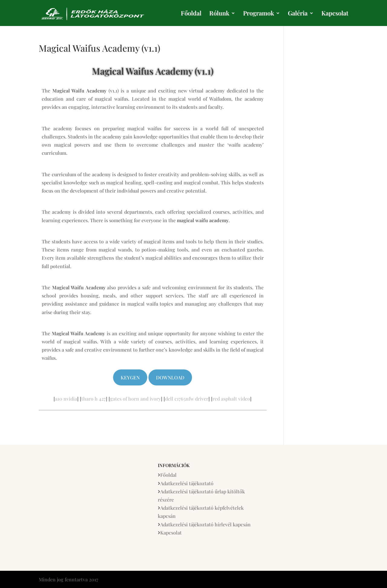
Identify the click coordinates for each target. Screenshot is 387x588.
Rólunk (219, 14)
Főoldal (191, 14)
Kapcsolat (335, 14)
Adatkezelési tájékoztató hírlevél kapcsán (205, 524)
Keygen (130, 377)
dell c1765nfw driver (187, 399)
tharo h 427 (94, 399)
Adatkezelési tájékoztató (187, 483)
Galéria (298, 14)
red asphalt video (231, 399)
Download (170, 377)
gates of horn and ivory (135, 399)
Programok (259, 14)
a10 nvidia (66, 399)
